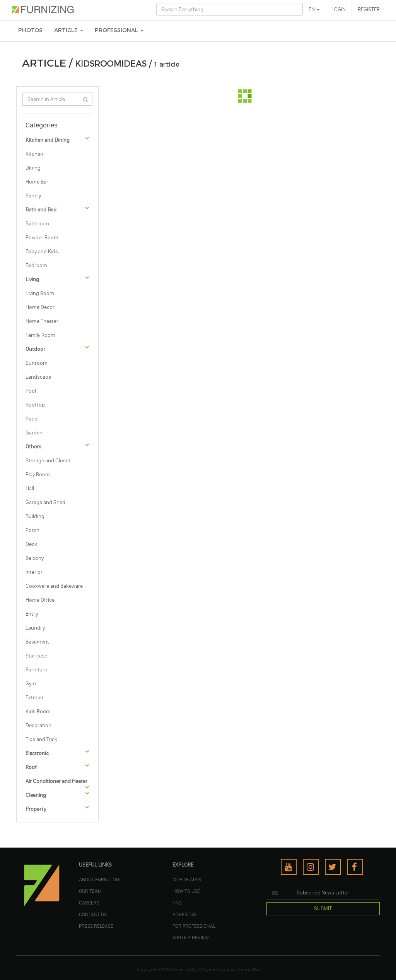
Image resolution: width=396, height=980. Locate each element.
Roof (31, 767)
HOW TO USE (186, 891)
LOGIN (339, 9)
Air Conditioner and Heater (56, 781)
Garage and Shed (45, 502)
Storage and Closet (48, 461)
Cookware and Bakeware (54, 586)
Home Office (40, 600)
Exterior (35, 698)
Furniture (36, 670)
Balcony (35, 558)
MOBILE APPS (187, 879)
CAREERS (89, 903)
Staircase (36, 656)
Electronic (37, 753)
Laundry (35, 628)
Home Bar (37, 182)
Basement (37, 642)
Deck (31, 544)
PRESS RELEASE (96, 926)
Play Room (38, 475)
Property (36, 809)
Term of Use (249, 970)
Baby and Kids (42, 251)
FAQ (177, 903)
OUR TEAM (90, 891)
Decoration (38, 725)
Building (35, 516)
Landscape (38, 377)
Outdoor (35, 349)
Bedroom (36, 265)
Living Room (40, 293)
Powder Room (42, 238)
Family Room (40, 335)
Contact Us (93, 914)
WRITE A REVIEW (191, 937)
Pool (31, 391)
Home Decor (40, 307)
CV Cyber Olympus (216, 970)
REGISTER (369, 9)
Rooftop (35, 405)
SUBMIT (323, 909)
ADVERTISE (185, 914)
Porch (32, 530)
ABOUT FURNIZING (99, 879)
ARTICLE (69, 30)
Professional (119, 30)
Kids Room (38, 711)
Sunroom (37, 363)
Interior (34, 572)
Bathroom (37, 224)
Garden (34, 433)
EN (314, 9)
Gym (31, 684)
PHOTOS (30, 30)
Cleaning (36, 795)
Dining (33, 168)
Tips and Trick (41, 739)
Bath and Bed (41, 210)
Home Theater (42, 321)
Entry (32, 614)
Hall (30, 488)
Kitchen (34, 154)
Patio (32, 419)
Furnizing (181, 970)
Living (32, 279)
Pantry (33, 196)
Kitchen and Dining (48, 140)
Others (33, 447)
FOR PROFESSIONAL (194, 926)
